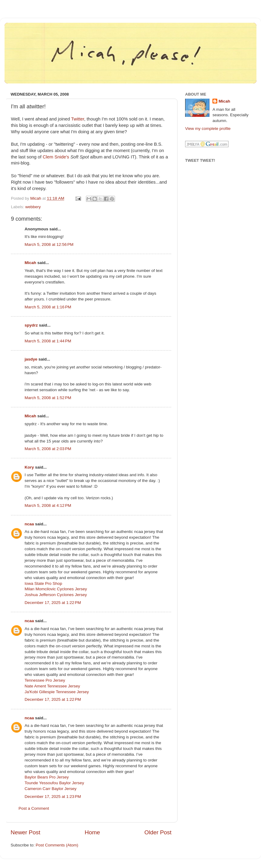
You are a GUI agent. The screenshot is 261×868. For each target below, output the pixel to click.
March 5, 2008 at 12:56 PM (49, 244)
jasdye (31, 359)
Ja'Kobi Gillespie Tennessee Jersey (57, 692)
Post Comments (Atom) (57, 845)
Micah (30, 263)
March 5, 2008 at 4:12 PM (48, 505)
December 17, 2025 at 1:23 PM (53, 797)
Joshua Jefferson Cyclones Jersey (56, 595)
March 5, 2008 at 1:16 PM (48, 307)
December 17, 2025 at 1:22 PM (53, 603)
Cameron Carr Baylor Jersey (51, 789)
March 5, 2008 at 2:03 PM (48, 449)
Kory (29, 467)
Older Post (158, 832)
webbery (33, 207)
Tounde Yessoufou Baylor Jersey (54, 783)
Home (92, 832)
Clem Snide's (56, 157)
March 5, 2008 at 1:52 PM (48, 398)
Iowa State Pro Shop (43, 583)
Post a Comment (34, 808)
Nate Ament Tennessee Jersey (52, 686)
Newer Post (25, 832)
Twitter (78, 119)
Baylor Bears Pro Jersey (47, 777)
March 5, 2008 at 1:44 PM (48, 341)
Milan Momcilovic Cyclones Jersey (56, 589)
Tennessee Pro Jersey (45, 680)
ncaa (29, 524)
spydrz (31, 325)
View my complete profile (208, 129)
